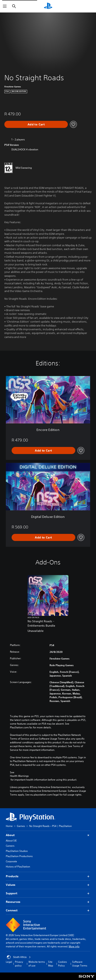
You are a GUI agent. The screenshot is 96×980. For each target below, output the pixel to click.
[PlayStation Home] (48, 6)
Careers (10, 846)
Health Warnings (19, 776)
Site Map (51, 964)
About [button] (48, 835)
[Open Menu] (5, 6)
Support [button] (48, 893)
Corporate (11, 861)
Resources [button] (48, 902)
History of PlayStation (18, 867)
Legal (9, 962)
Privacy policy (19, 964)
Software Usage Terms (80, 964)
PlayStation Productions (19, 856)
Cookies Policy (63, 964)
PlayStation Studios (17, 851)
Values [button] (48, 885)
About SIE (11, 841)
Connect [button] (48, 910)
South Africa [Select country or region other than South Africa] (19, 957)
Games (21, 826)
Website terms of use (37, 964)
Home (9, 826)
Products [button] (48, 876)
